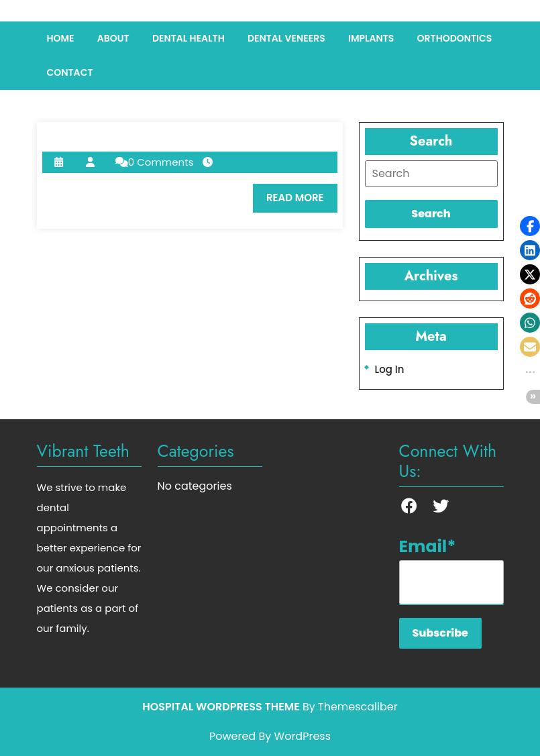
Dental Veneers (286, 38)
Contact (70, 72)
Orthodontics (455, 38)
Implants (371, 38)
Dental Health (188, 38)
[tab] (431, 174)
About (113, 38)
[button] (530, 226)
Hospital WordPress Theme (221, 707)
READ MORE (302, 201)
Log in (390, 369)
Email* (451, 570)
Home (61, 38)
